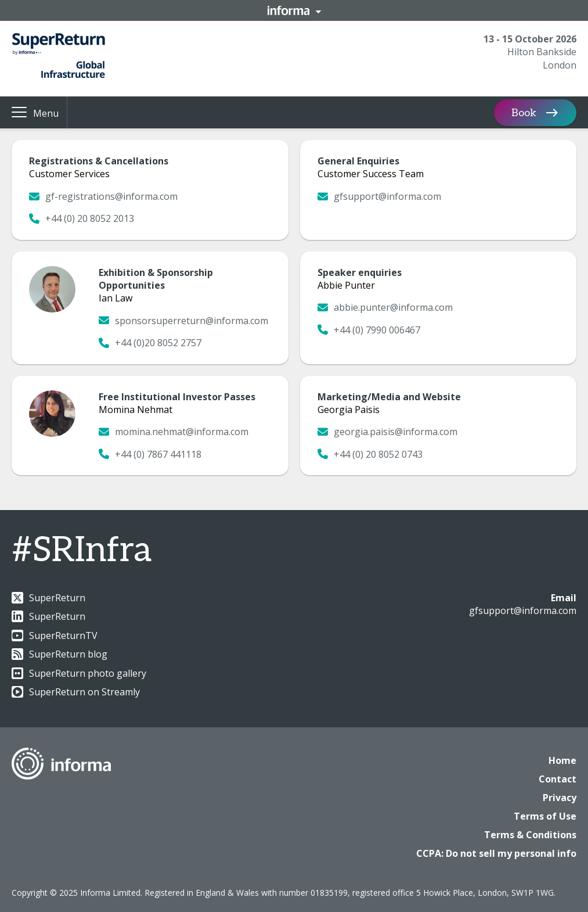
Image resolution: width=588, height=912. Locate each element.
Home (562, 760)
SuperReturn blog (59, 654)
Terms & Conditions (530, 835)
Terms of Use (545, 816)
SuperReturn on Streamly (76, 692)
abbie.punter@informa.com (385, 307)
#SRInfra (82, 551)
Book (524, 112)
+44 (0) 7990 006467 (369, 330)
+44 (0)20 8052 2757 (150, 343)
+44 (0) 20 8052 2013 (82, 218)
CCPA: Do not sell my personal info (496, 853)
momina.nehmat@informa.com (174, 432)
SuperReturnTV (55, 635)
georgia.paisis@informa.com (387, 432)
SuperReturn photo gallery (79, 673)
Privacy (560, 798)
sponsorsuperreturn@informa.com (183, 321)
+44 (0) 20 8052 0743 (370, 454)
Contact (558, 779)
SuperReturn (48, 598)
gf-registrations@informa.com (103, 196)
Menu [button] (46, 113)
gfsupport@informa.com (379, 196)
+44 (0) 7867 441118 (150, 454)
